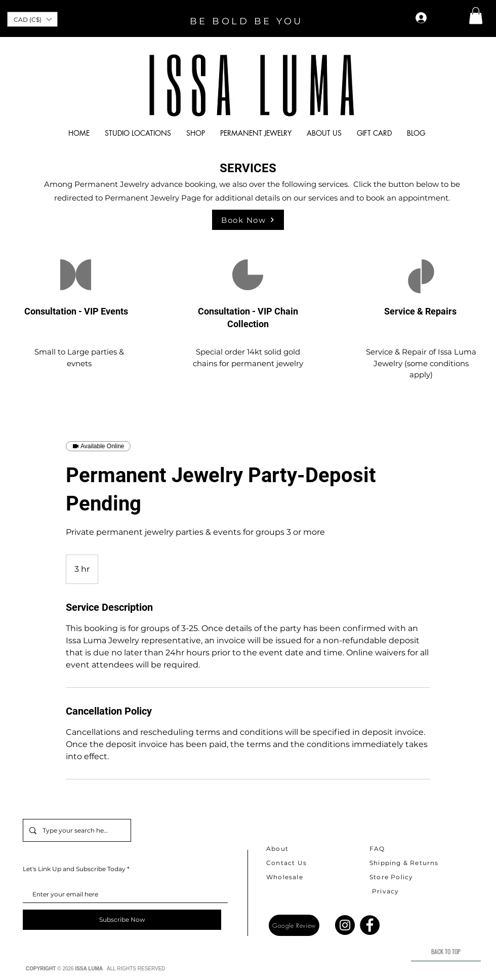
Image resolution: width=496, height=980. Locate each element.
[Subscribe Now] (122, 920)
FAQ (377, 849)
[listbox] (32, 19)
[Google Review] (294, 925)
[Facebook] (370, 925)
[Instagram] (345, 925)
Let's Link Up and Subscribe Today (74, 869)
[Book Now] (248, 220)
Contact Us (286, 863)
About (277, 849)
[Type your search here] (76, 830)
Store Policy (391, 877)
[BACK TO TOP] (446, 951)
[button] (32, 19)
